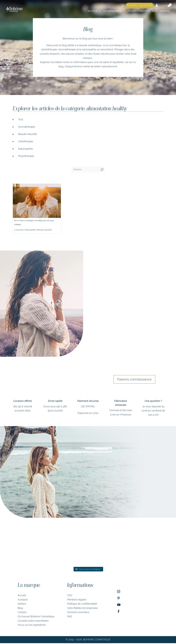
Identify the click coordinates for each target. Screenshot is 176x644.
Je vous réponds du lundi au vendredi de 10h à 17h (153, 411)
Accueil (22, 596)
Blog (155, 11)
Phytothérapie (26, 156)
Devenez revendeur (78, 613)
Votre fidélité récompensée (82, 609)
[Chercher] (85, 170)
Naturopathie (26, 149)
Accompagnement (114, 11)
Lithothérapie (26, 141)
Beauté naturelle (28, 134)
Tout (21, 119)
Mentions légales (77, 600)
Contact (22, 613)
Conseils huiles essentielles (33, 622)
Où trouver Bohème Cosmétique (36, 617)
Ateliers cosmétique (139, 11)
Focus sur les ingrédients (32, 626)
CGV (70, 596)
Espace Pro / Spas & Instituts (140, 5)
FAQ (70, 617)
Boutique (94, 11)
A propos (23, 600)
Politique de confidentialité (82, 605)
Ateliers (22, 605)
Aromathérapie (27, 127)
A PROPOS (165, 11)
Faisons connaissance (134, 380)
